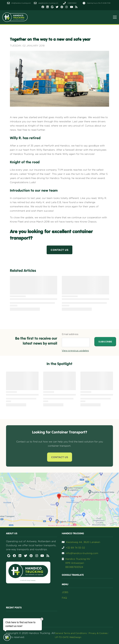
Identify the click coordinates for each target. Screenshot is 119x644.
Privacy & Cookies (98, 633)
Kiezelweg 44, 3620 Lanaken (83, 542)
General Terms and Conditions (71, 633)
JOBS (65, 592)
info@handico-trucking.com (82, 553)
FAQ (64, 598)
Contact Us (60, 457)
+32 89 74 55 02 (75, 548)
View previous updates (75, 351)
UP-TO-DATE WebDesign (68, 637)
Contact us (59, 250)
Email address (70, 334)
